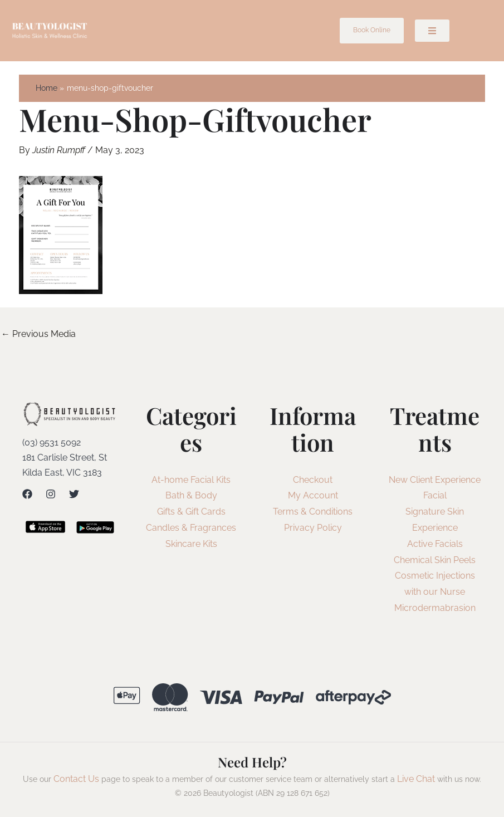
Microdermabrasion (435, 608)
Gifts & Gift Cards (191, 512)
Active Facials (435, 544)
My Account (313, 495)
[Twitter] (74, 494)
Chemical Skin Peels (435, 560)
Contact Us (76, 779)
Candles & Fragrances (191, 528)
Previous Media (38, 334)
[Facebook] (27, 494)
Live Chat (416, 779)
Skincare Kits (191, 544)
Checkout (313, 480)
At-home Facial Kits (191, 480)
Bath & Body (191, 495)
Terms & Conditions (313, 512)
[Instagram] (51, 494)
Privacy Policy (313, 528)
